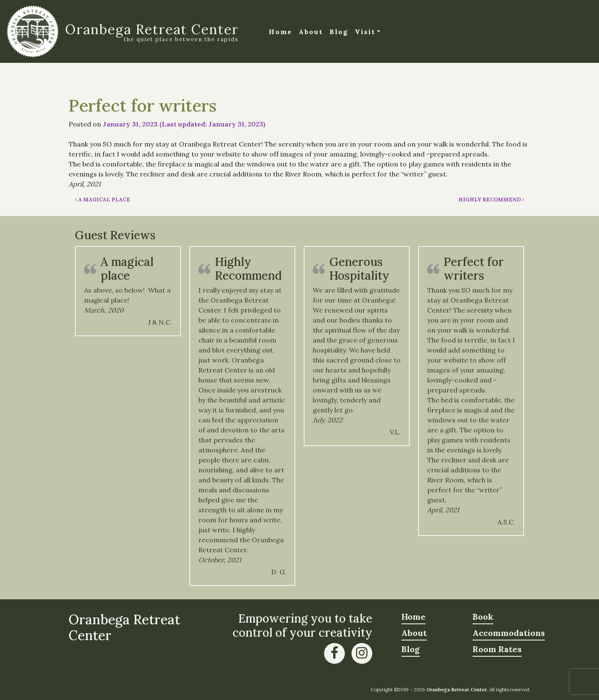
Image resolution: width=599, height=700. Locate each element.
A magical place (103, 200)
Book (483, 617)
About (311, 32)
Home (280, 32)
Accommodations (509, 633)
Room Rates (497, 649)
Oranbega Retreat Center (152, 29)
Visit (365, 32)
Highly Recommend (491, 200)
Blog (339, 32)
